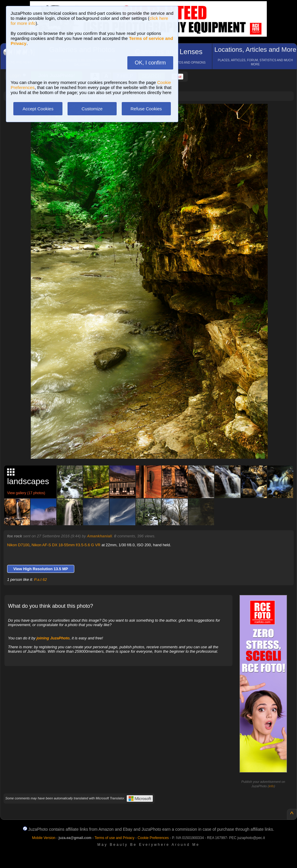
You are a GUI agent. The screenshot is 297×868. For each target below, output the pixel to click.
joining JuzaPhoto (53, 638)
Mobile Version (44, 838)
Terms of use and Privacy (114, 838)
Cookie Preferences (153, 838)
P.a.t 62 (40, 580)
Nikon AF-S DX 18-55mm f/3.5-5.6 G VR (66, 545)
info (272, 786)
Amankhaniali (100, 536)
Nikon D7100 (18, 545)
